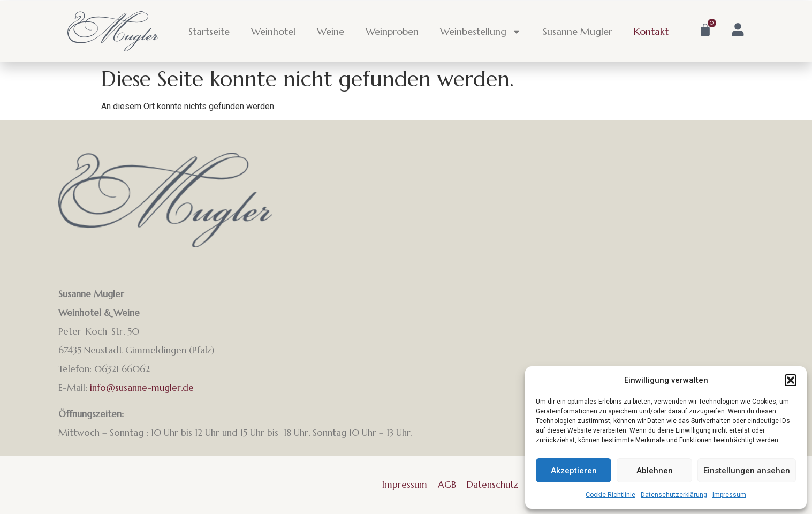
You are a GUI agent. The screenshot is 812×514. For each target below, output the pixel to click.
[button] (791, 380)
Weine (331, 31)
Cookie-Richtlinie (610, 495)
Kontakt (651, 31)
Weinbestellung (481, 32)
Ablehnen (655, 471)
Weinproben (392, 31)
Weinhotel (273, 31)
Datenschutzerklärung (674, 495)
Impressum (729, 495)
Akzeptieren (574, 471)
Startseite (209, 31)
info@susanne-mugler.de (142, 388)
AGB (447, 485)
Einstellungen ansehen (747, 471)
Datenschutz (492, 485)
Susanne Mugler (578, 31)
